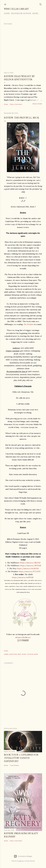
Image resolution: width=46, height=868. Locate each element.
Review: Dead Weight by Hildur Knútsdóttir (19, 78)
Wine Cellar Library (16, 9)
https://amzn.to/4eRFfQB (23, 577)
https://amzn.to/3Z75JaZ (31, 566)
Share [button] (6, 104)
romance (30, 654)
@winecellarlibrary (23, 637)
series (36, 654)
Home (7, 13)
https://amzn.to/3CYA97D (30, 571)
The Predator (29, 324)
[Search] (41, 4)
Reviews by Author (21, 13)
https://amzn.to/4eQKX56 (28, 568)
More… (36, 13)
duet (19, 654)
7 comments (14, 765)
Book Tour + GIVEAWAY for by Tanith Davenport (21, 758)
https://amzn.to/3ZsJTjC (30, 563)
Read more (37, 104)
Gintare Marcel (30, 861)
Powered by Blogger (23, 856)
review (24, 654)
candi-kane (13, 654)
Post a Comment (16, 104)
